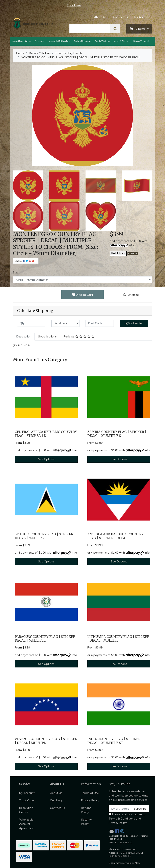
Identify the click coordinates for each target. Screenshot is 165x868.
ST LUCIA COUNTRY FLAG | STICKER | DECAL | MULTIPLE (45, 536)
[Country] (66, 323)
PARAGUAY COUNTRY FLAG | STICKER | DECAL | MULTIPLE (46, 639)
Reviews (79, 336)
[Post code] (100, 323)
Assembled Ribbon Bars (60, 41)
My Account (27, 793)
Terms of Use (90, 793)
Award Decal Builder (22, 41)
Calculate (134, 323)
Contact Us (120, 17)
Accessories (39, 41)
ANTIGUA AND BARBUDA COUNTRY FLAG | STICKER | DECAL (115, 536)
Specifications (47, 336)
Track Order (27, 800)
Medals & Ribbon (121, 41)
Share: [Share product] (25, 261)
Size (16, 272)
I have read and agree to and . (127, 819)
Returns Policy (86, 810)
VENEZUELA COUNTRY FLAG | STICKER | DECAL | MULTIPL (46, 741)
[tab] (24, 337)
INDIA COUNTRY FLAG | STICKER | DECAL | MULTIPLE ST (115, 741)
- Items (138, 29)
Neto (137, 863)
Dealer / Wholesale (141, 41)
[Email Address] (120, 809)
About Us (100, 17)
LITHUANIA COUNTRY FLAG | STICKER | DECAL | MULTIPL (118, 639)
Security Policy (86, 822)
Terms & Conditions (122, 819)
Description (24, 336)
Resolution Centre (26, 810)
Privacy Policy (90, 800)
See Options (46, 459)
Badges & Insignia (82, 41)
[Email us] (112, 831)
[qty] (31, 323)
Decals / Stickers (102, 41)
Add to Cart (82, 295)
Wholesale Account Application (27, 824)
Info (131, 245)
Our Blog (56, 800)
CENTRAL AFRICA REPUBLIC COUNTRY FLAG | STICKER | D (46, 434)
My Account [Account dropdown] (142, 17)
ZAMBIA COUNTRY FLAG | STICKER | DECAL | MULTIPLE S (117, 434)
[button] (131, 295)
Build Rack (118, 253)
